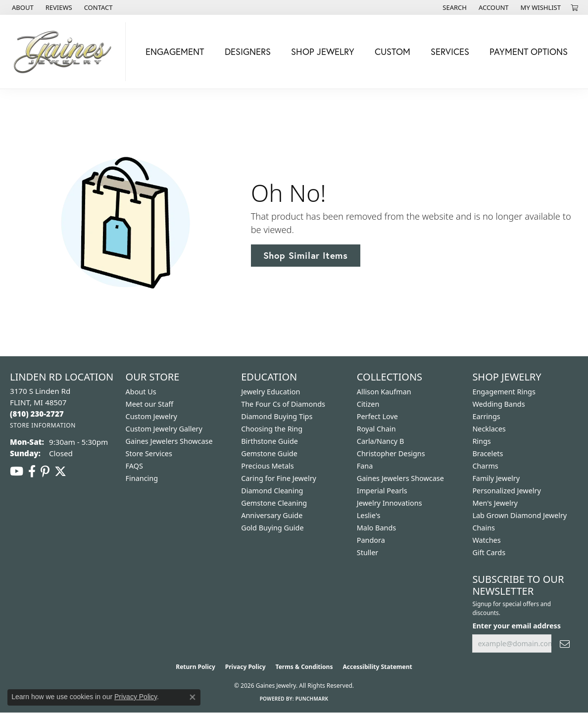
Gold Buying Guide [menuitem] (272, 528)
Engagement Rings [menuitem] (504, 392)
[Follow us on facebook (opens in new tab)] (32, 472)
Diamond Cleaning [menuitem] (272, 491)
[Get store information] (43, 425)
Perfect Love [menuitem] (377, 416)
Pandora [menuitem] (371, 540)
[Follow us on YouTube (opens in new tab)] (17, 472)
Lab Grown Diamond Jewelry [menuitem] (519, 515)
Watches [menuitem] (486, 540)
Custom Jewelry (151, 416)
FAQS (134, 466)
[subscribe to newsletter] (565, 643)
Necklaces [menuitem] (489, 429)
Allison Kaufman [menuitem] (384, 392)
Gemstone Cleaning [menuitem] (274, 503)
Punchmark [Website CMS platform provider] (312, 699)
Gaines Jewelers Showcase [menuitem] (400, 478)
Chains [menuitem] (484, 528)
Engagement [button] (175, 51)
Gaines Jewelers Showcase (169, 441)
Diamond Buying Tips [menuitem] (277, 416)
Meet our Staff (150, 404)
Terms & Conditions (304, 667)
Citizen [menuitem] (368, 404)
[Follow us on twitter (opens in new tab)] (60, 472)
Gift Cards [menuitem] (489, 552)
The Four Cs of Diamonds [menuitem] (283, 404)
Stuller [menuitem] (367, 552)
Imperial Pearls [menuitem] (382, 491)
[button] (454, 7)
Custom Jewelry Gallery (164, 429)
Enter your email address (516, 626)
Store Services (149, 453)
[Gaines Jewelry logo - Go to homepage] (65, 52)
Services (450, 51)
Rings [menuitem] (481, 441)
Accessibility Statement (377, 667)
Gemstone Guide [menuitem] (269, 453)
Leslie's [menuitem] (369, 515)
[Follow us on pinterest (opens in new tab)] (45, 472)
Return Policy (196, 667)
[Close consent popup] (193, 697)
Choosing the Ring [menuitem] (272, 429)
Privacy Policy (245, 667)
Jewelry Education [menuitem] (270, 392)
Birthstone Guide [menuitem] (269, 441)
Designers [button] (248, 51)
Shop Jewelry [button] (323, 51)
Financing (142, 478)
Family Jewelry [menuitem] (496, 478)
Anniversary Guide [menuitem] (272, 515)
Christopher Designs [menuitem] (391, 453)
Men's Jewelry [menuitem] (495, 503)
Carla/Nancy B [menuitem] (381, 441)
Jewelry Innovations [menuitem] (390, 503)
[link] (22, 7)
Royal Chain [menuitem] (376, 429)
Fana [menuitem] (365, 466)
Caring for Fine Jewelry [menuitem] (279, 478)
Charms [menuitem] (485, 466)
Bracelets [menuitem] (488, 453)
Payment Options (529, 51)
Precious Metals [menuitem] (267, 466)
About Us (141, 392)
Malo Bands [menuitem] (376, 528)
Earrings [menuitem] (486, 416)
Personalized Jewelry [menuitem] (506, 491)
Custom (392, 51)
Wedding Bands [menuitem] (498, 404)
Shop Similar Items (306, 255)
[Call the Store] (37, 414)
